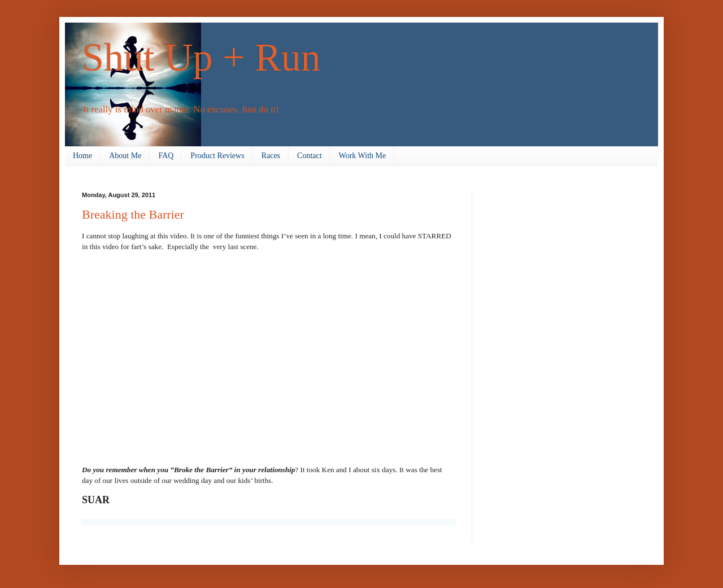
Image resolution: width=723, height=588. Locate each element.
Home (82, 156)
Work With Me (363, 156)
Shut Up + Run (201, 57)
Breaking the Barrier (133, 214)
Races (271, 156)
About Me (125, 156)
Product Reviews (217, 156)
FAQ (166, 156)
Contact (310, 156)
